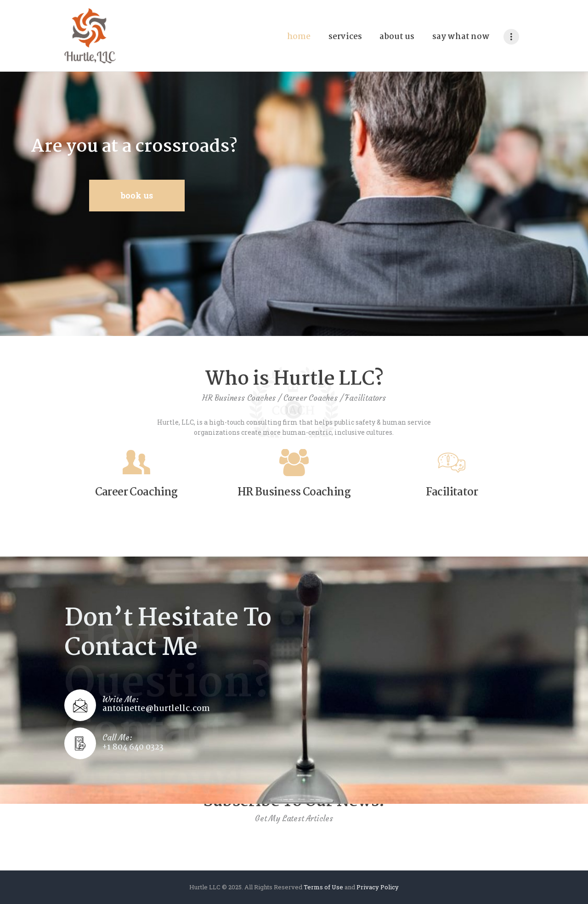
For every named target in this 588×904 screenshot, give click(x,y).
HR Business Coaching (294, 493)
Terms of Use (323, 887)
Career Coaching (136, 493)
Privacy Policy (378, 887)
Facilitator (452, 493)
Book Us (137, 195)
